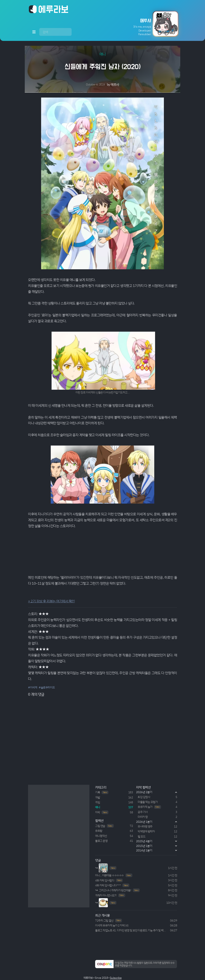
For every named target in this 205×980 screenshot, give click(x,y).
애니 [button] (103, 54)
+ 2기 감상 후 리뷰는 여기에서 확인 (51, 601)
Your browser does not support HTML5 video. (102, 552)
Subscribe (116, 978)
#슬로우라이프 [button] (47, 687)
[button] (147, 24)
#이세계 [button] (33, 687)
